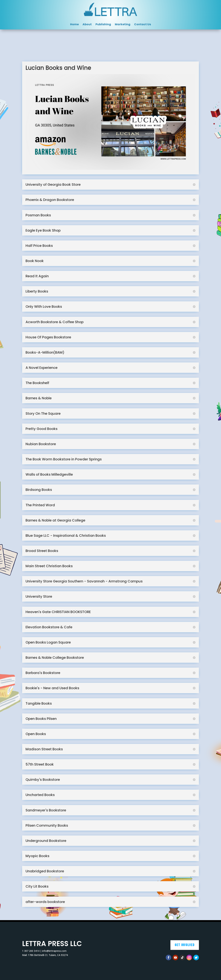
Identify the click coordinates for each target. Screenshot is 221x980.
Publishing (103, 25)
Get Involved (185, 945)
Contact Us (143, 25)
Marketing (123, 25)
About (87, 25)
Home (74, 25)
